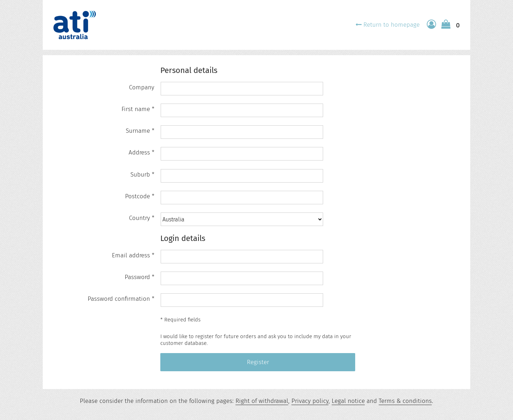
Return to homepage (392, 25)
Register (258, 362)
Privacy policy (310, 401)
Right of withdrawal (262, 401)
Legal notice (348, 401)
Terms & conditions (405, 401)
